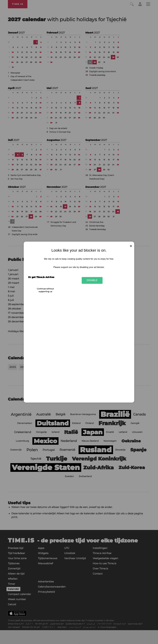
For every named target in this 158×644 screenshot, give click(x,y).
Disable (92, 280)
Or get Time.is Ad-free (41, 277)
